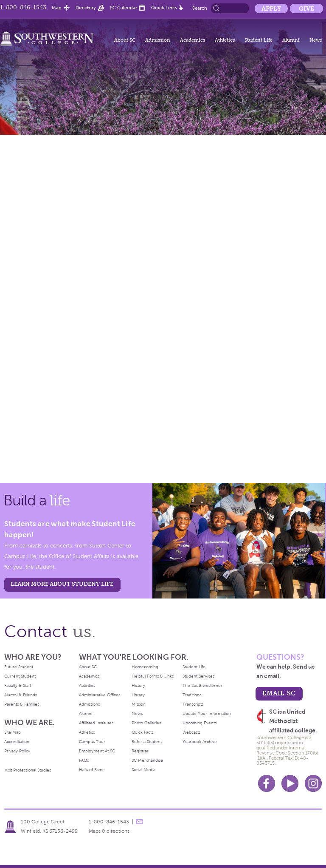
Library (138, 695)
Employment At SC (97, 751)
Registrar (140, 751)
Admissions (89, 704)
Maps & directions (109, 831)
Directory (86, 8)
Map (57, 8)
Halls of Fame (92, 770)
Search (200, 8)
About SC (125, 40)
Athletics (225, 40)
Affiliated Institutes (96, 723)
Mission (139, 704)
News (316, 40)
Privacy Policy (17, 751)
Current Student (20, 676)
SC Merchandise (147, 760)
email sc (279, 693)
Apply (271, 9)
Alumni (291, 40)
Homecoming (145, 667)
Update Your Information (207, 713)
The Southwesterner (202, 685)
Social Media (143, 770)
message (139, 822)
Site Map (13, 732)
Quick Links (164, 8)
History (138, 685)
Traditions (192, 695)
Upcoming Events (200, 723)
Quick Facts (142, 732)
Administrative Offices (100, 695)
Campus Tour (92, 742)
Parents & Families (22, 704)
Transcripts (193, 704)
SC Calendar (124, 8)
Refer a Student (147, 742)
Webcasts (191, 732)
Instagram (313, 783)
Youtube (290, 783)
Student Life (259, 40)
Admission (158, 40)
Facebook (267, 783)
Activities (87, 685)
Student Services (198, 676)
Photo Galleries (146, 723)
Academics (193, 40)
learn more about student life (62, 584)
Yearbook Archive (200, 742)
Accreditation (17, 742)
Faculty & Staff (18, 685)
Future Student (19, 667)
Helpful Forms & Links (153, 676)
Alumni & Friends (21, 695)
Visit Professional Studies (28, 770)
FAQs (84, 760)
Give (306, 9)
